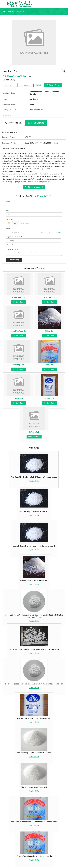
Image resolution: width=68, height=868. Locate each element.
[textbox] (26, 85)
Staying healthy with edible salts (34, 581)
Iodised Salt (49, 398)
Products (11, 12)
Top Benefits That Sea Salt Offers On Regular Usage (34, 477)
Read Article (34, 481)
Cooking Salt (19, 365)
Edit (39, 85)
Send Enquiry (36, 123)
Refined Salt (34, 432)
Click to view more (10, 115)
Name (8, 202)
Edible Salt (50, 331)
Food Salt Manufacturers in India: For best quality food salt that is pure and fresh (34, 616)
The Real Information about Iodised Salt (34, 718)
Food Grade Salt (19, 297)
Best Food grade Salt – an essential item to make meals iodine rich (34, 684)
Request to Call (14, 123)
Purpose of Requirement (14, 237)
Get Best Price (53, 85)
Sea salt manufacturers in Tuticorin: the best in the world (34, 649)
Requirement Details (13, 249)
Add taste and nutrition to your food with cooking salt (34, 822)
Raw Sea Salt (50, 297)
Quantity (9, 228)
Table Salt (19, 398)
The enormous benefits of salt (34, 787)
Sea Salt (49, 365)
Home (4, 12)
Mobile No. (10, 219)
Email (8, 210)
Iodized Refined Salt (19, 331)
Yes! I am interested (34, 187)
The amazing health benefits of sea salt (34, 753)
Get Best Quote (19, 302)
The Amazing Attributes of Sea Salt (34, 512)
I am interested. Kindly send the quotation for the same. (34, 254)
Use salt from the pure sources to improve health (34, 546)
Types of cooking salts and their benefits (34, 856)
